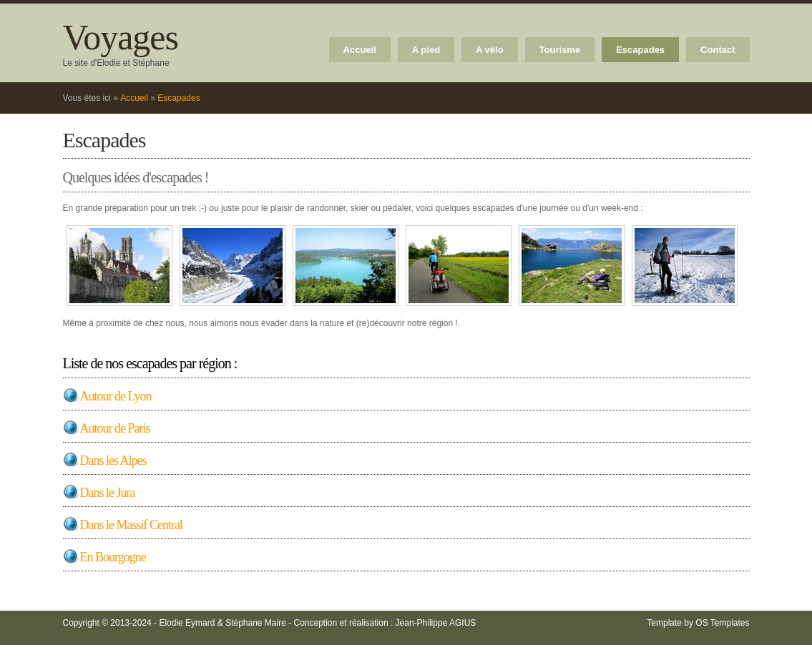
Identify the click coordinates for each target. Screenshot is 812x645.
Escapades (640, 50)
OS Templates (722, 623)
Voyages (121, 37)
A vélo (490, 50)
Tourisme (560, 50)
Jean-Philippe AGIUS (436, 623)
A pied (426, 50)
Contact (718, 50)
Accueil (360, 50)
